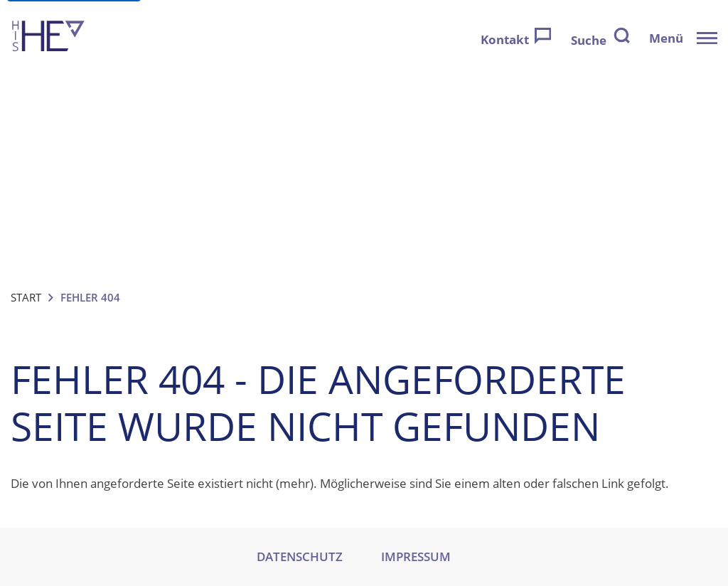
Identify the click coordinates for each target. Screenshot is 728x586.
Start (26, 297)
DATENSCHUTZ (300, 556)
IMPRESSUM (416, 556)
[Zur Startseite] (48, 38)
